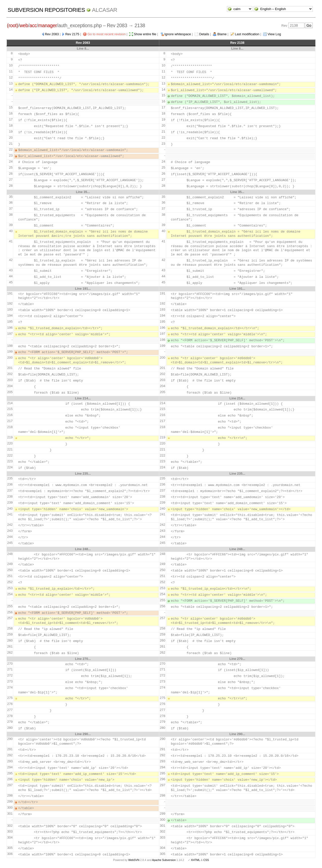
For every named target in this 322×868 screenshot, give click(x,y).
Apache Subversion (164, 860)
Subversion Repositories (46, 10)
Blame (222, 34)
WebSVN (134, 860)
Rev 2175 (72, 34)
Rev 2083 (52, 34)
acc (33, 25)
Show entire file (145, 34)
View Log (274, 34)
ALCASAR (105, 10)
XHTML (195, 860)
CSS (206, 860)
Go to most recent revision (107, 34)
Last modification (247, 34)
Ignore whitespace (178, 34)
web (24, 25)
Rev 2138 (237, 43)
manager (47, 25)
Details (204, 34)
